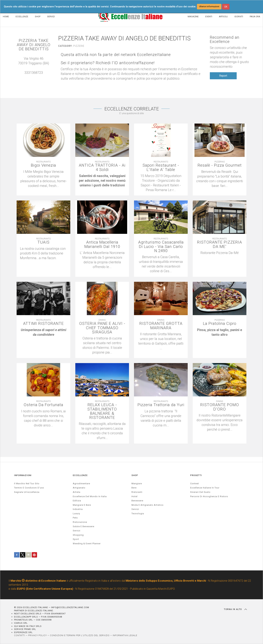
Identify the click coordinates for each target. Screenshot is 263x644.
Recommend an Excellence (225, 40)
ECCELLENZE (22, 17)
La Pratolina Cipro (220, 324)
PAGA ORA (255, 17)
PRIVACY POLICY (37, 635)
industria (78, 509)
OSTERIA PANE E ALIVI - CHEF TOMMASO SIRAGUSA (102, 328)
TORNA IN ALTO (235, 609)
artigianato (79, 488)
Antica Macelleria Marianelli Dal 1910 (102, 244)
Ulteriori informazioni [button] (209, 6)
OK (226, 7)
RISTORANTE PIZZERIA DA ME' (220, 244)
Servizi (135, 509)
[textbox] (102, 181)
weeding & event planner (87, 544)
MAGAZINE (193, 17)
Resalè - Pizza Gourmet (220, 165)
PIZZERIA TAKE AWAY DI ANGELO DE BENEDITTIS (34, 45)
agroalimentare (81, 484)
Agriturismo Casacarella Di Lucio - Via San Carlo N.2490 (161, 247)
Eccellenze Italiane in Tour (205, 488)
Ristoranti (137, 492)
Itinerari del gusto (200, 492)
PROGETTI (196, 475)
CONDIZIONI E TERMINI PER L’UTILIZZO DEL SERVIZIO (80, 635)
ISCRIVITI (239, 17)
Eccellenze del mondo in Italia (90, 496)
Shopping (78, 535)
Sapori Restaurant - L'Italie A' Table (161, 167)
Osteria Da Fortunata (43, 405)
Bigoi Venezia (43, 165)
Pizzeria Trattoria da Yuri (161, 405)
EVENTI (209, 17)
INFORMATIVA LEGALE (125, 635)
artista (77, 492)
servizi (77, 531)
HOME (6, 17)
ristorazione (80, 522)
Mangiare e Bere (82, 505)
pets (75, 518)
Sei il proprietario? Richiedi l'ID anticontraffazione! (108, 63)
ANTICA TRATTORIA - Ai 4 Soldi (102, 167)
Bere (134, 488)
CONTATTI (20, 635)
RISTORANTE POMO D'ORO (220, 407)
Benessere (137, 501)
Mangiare (137, 484)
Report (223, 76)
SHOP (38, 17)
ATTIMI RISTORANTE (43, 324)
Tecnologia (138, 514)
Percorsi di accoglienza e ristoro (209, 496)
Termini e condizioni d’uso (29, 488)
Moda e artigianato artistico (148, 505)
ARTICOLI (223, 17)
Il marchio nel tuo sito (27, 484)
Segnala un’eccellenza (27, 492)
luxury (76, 514)
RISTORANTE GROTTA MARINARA (161, 326)
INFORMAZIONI (23, 475)
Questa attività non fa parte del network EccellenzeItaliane (116, 55)
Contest (195, 484)
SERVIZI (51, 17)
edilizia (77, 501)
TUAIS (43, 242)
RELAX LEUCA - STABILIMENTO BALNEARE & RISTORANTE (102, 411)
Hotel (135, 496)
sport (76, 539)
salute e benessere (84, 526)
